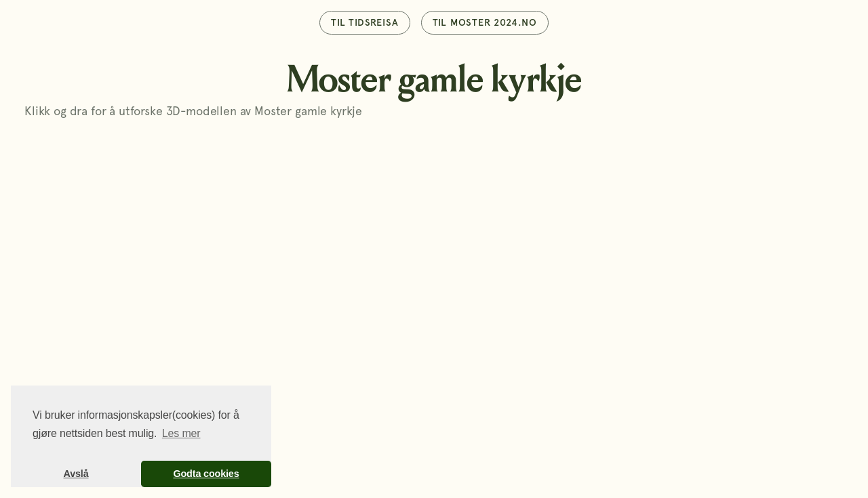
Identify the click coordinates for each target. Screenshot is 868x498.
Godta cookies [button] (206, 474)
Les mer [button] (181, 433)
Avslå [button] (76, 474)
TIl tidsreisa (364, 22)
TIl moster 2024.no (485, 22)
